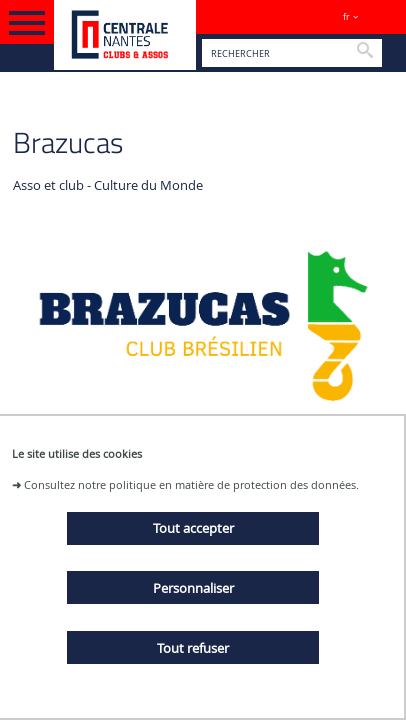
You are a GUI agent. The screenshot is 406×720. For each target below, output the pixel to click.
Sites (381, 16)
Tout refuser (193, 648)
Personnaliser (193, 588)
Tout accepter (193, 528)
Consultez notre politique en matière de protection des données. (191, 484)
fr (346, 16)
